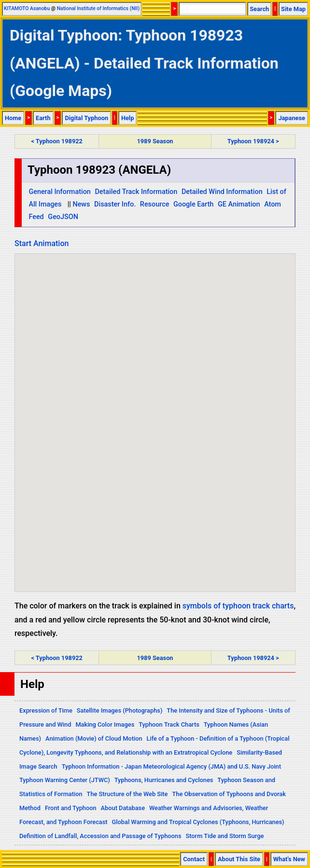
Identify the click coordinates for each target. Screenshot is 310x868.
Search (259, 9)
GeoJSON (63, 217)
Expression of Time (46, 710)
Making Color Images (105, 724)
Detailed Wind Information (222, 192)
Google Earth (193, 204)
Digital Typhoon (86, 118)
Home (13, 118)
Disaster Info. (115, 204)
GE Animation (239, 204)
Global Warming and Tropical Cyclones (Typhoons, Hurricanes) (198, 822)
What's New (289, 859)
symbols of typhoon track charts (238, 606)
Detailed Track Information (136, 192)
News (81, 204)
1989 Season (155, 141)
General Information (59, 192)
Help (128, 118)
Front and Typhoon (71, 808)
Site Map (293, 9)
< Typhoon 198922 (56, 141)
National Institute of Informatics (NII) (98, 8)
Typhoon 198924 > (253, 141)
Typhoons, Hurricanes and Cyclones (164, 780)
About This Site (239, 859)
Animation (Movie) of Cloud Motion (94, 738)
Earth (43, 118)
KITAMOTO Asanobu (27, 8)
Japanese (292, 118)
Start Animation (42, 243)
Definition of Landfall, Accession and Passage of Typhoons (100, 836)
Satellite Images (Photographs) (120, 710)
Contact (194, 859)
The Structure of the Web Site (127, 794)
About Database (123, 808)
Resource (155, 204)
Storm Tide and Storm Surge (225, 836)
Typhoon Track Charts (169, 724)
